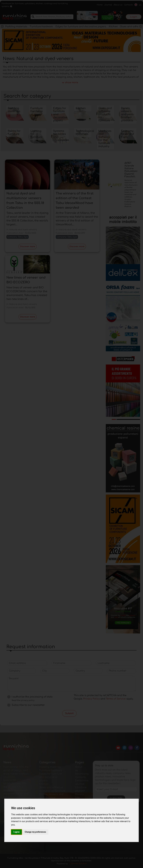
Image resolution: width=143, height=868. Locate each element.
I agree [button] (16, 832)
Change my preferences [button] (35, 832)
